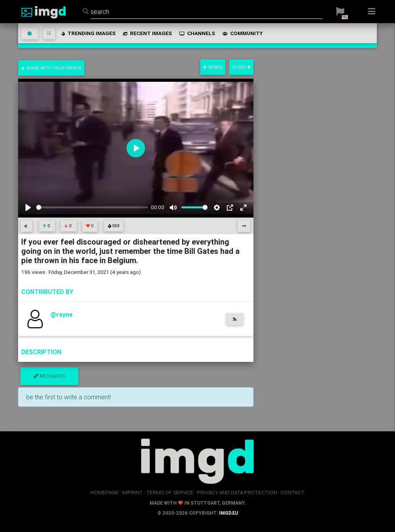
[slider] (92, 207)
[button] (340, 12)
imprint (132, 492)
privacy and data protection (237, 492)
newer (213, 67)
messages (49, 376)
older (241, 67)
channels (197, 33)
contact (292, 492)
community (242, 33)
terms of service (170, 492)
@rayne (62, 314)
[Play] (28, 208)
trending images (88, 33)
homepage (105, 492)
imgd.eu (229, 513)
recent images (147, 33)
